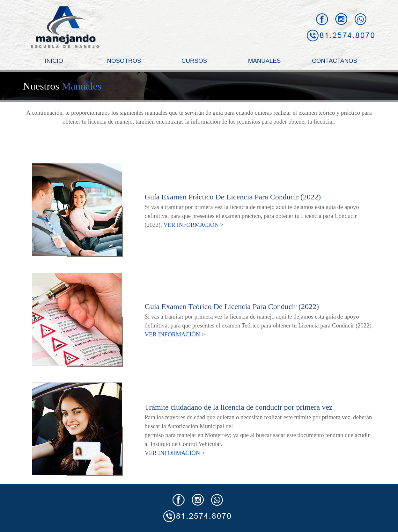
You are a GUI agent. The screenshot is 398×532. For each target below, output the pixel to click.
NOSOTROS (124, 61)
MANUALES (265, 61)
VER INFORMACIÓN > (193, 225)
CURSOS (194, 61)
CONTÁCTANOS (335, 61)
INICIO (54, 61)
